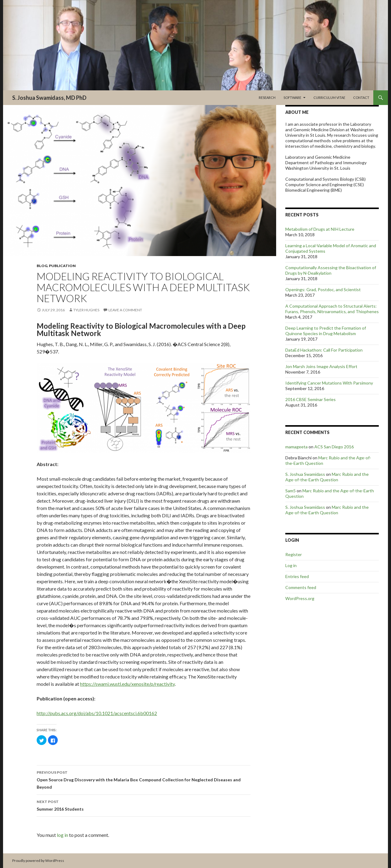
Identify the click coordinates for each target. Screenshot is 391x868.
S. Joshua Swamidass (305, 474)
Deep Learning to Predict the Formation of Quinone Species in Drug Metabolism (326, 331)
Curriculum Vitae (329, 98)
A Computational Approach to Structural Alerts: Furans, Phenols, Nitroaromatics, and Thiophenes (332, 309)
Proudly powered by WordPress (38, 861)
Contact (361, 98)
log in (62, 835)
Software (292, 98)
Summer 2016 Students (144, 805)
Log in (291, 565)
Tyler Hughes (86, 310)
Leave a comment (125, 310)
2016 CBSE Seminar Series (311, 399)
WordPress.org (300, 598)
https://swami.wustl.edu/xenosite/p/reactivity (127, 684)
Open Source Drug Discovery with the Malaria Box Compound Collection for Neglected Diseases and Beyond (144, 779)
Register (294, 554)
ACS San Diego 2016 (334, 447)
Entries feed (297, 576)
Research (267, 98)
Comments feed (301, 587)
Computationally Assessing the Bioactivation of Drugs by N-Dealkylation (331, 270)
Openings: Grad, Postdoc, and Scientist (323, 289)
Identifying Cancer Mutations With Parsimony (329, 383)
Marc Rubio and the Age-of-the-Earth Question (327, 477)
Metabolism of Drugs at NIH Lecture (320, 229)
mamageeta (296, 447)
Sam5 (291, 491)
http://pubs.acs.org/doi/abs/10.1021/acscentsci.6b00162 (97, 713)
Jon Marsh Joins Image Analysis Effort (321, 366)
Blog (42, 266)
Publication (62, 266)
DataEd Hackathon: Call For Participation (324, 350)
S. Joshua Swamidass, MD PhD (49, 98)
